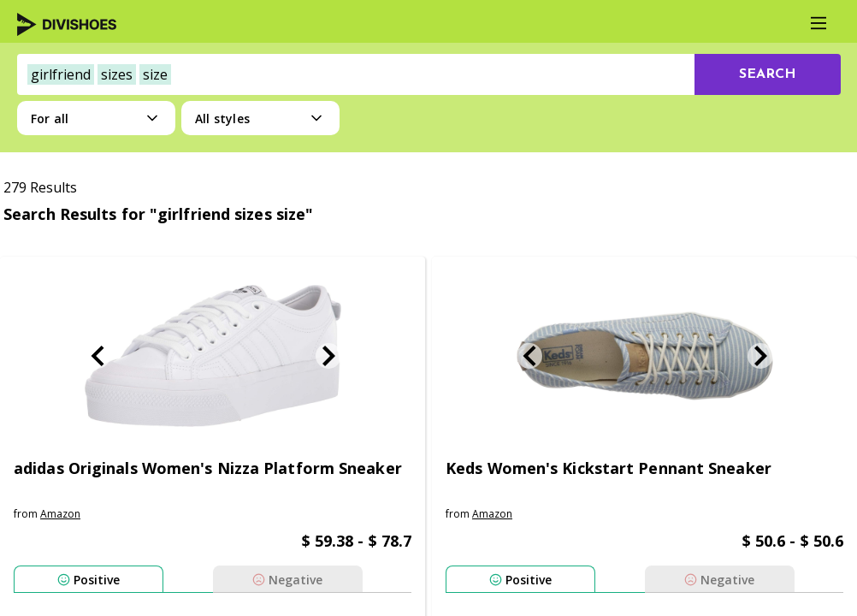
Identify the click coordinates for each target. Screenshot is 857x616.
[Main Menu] (819, 23)
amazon (60, 514)
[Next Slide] (328, 356)
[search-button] (768, 74)
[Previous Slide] (98, 356)
